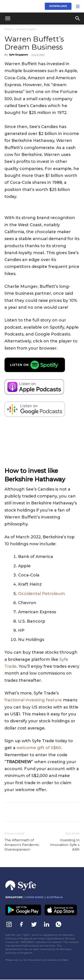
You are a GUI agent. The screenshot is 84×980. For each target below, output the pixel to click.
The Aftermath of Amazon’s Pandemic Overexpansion (22, 845)
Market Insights (27, 29)
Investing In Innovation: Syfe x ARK (65, 845)
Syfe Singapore (18, 55)
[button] (8, 19)
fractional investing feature (33, 700)
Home (8, 29)
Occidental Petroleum (42, 594)
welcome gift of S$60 (39, 748)
